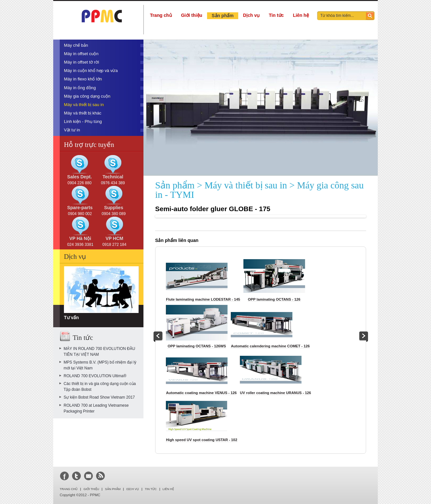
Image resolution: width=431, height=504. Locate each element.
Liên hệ (301, 15)
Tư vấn (71, 318)
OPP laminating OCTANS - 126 (274, 299)
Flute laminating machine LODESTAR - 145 (203, 299)
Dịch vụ (251, 15)
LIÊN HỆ (168, 489)
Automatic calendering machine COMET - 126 (270, 346)
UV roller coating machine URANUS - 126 (275, 393)
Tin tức (276, 15)
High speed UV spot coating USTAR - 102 (202, 440)
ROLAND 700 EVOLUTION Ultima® (95, 376)
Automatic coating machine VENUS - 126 (201, 393)
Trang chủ (161, 15)
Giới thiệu (192, 15)
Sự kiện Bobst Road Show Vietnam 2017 (99, 397)
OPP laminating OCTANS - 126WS (197, 346)
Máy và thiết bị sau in (246, 185)
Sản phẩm (223, 16)
